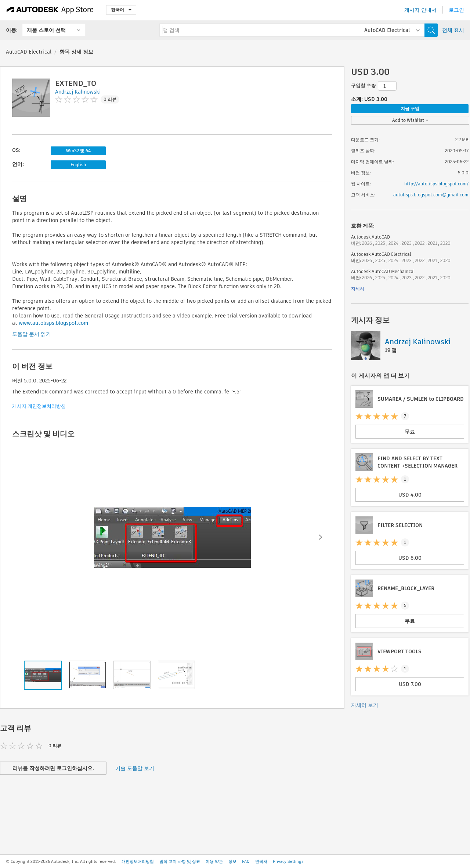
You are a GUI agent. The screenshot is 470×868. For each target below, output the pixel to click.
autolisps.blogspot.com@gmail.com (431, 195)
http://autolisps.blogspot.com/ (436, 184)
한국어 (121, 10)
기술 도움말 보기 (135, 768)
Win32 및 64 (78, 151)
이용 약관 (214, 861)
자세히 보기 (365, 705)
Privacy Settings (288, 861)
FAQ (246, 861)
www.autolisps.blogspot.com (53, 323)
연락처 (261, 861)
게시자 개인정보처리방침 (39, 406)
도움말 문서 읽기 (32, 334)
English (78, 165)
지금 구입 (410, 108)
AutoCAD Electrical (29, 52)
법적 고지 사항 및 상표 (180, 861)
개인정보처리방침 (138, 861)
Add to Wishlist (410, 120)
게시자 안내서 (420, 10)
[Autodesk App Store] (50, 10)
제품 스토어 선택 (46, 30)
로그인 (456, 10)
